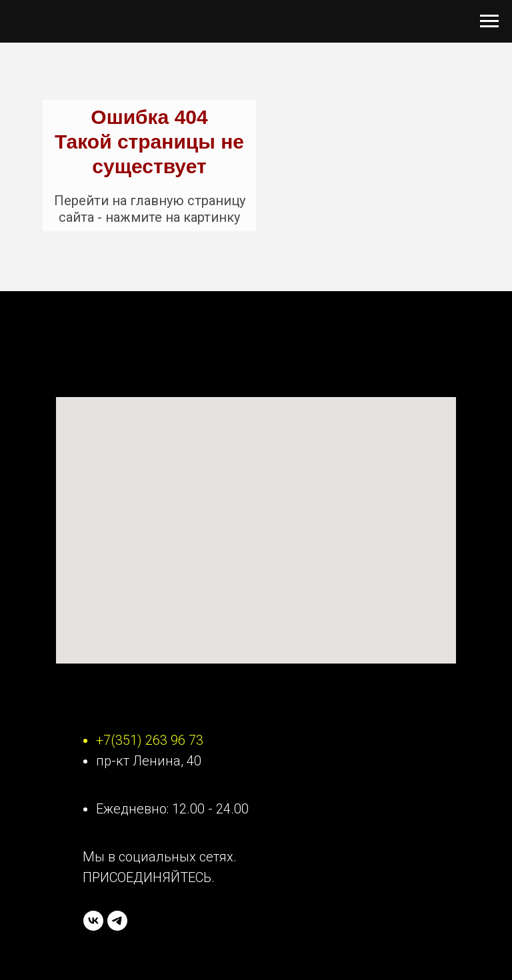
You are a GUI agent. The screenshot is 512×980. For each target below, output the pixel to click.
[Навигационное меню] (489, 21)
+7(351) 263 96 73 (150, 740)
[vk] (93, 921)
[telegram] (117, 921)
